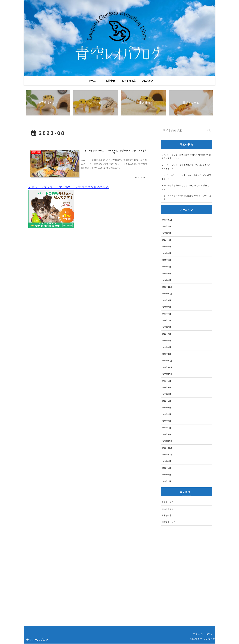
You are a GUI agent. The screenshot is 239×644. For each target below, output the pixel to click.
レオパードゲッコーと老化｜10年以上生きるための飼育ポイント (186, 177)
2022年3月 (166, 421)
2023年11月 (167, 287)
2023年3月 (166, 341)
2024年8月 (166, 247)
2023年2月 (166, 348)
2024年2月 (166, 281)
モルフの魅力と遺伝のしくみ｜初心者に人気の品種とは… (185, 188)
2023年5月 (166, 327)
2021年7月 (166, 475)
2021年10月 (167, 455)
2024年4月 (166, 267)
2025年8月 (166, 234)
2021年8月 (166, 468)
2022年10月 (167, 375)
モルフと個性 (168, 503)
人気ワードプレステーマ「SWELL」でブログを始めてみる (69, 188)
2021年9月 (166, 462)
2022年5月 (166, 408)
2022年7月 (166, 395)
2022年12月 (167, 361)
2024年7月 (166, 254)
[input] (187, 131)
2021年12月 (167, 442)
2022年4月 (166, 415)
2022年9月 (166, 381)
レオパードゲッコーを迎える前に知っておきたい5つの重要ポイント (186, 167)
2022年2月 (166, 428)
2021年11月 (167, 448)
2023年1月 (166, 354)
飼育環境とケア (169, 523)
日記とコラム (168, 509)
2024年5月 (166, 260)
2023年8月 (166, 307)
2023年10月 (167, 294)
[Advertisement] (115, 578)
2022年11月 (167, 368)
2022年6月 (166, 401)
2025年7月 (166, 240)
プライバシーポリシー (203, 635)
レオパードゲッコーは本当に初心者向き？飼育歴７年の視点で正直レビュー (186, 157)
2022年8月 (166, 388)
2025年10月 (167, 220)
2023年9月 (166, 301)
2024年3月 (166, 274)
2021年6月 (166, 482)
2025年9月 (166, 227)
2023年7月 (166, 314)
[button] (209, 131)
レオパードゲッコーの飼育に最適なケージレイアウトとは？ (186, 198)
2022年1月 (166, 435)
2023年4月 (166, 334)
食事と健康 (167, 516)
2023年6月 (166, 321)
